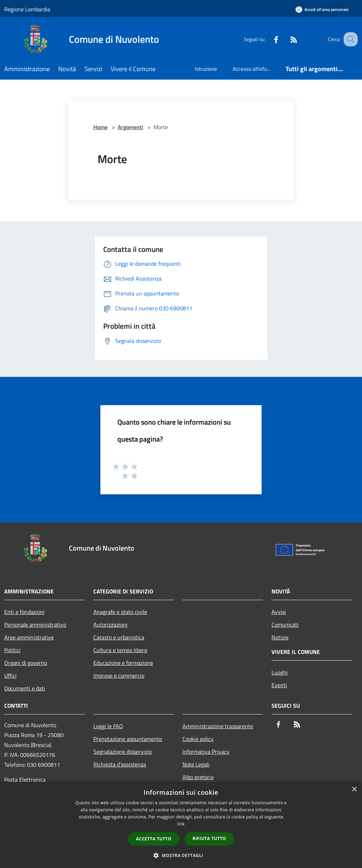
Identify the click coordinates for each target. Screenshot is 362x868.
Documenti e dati (25, 688)
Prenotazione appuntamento (128, 739)
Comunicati (285, 625)
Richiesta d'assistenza (120, 764)
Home (100, 127)
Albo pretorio (198, 777)
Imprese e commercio (119, 676)
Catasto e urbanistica (119, 637)
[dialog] (181, 825)
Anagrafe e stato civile (120, 612)
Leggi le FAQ (108, 726)
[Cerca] (349, 39)
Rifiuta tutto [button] (209, 838)
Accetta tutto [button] (154, 839)
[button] (181, 855)
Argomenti (130, 127)
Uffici (10, 676)
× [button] (354, 790)
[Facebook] (269, 39)
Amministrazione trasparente (218, 726)
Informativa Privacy (206, 752)
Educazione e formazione (123, 663)
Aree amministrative (29, 637)
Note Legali (196, 764)
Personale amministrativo (35, 625)
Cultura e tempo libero (120, 650)
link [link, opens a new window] (181, 824)
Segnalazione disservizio (122, 752)
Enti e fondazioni (24, 612)
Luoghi (280, 672)
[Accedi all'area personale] (322, 9)
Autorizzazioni (110, 625)
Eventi (279, 685)
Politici (12, 650)
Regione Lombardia (27, 9)
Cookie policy (198, 739)
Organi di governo (26, 663)
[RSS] (286, 39)
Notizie (280, 637)
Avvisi (279, 612)
